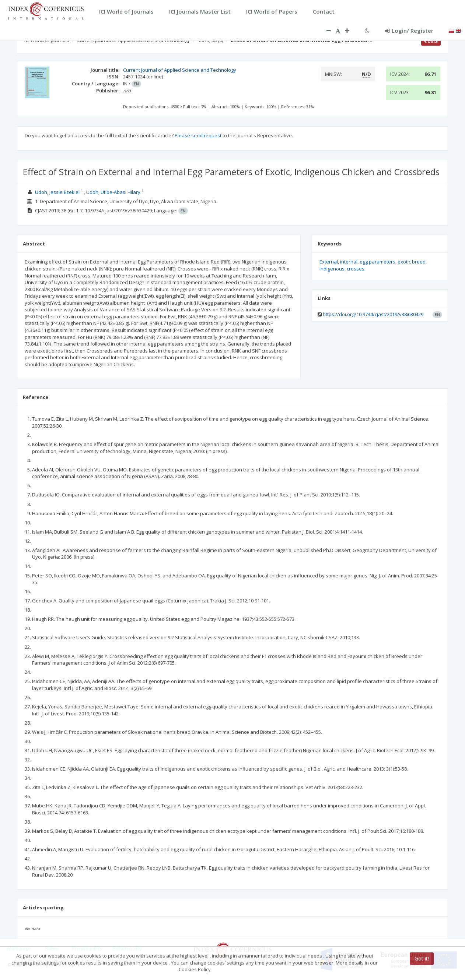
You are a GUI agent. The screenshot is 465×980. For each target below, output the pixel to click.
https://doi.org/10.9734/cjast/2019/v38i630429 (373, 314)
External (329, 262)
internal (349, 262)
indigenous (332, 269)
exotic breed (412, 262)
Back (431, 41)
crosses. (356, 269)
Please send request (198, 135)
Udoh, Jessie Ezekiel (57, 192)
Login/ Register (409, 31)
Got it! (422, 958)
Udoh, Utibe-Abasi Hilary (113, 192)
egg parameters (377, 262)
